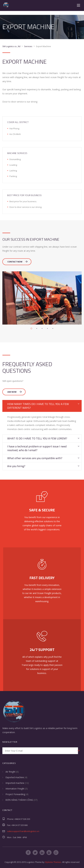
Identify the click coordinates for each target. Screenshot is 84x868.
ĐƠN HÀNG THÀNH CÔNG (19, 800)
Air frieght (10, 772)
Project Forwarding (15, 794)
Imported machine (15, 783)
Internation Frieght (15, 789)
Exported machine (15, 777)
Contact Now (17, 262)
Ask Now (15, 392)
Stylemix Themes (53, 862)
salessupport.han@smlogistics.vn (23, 831)
